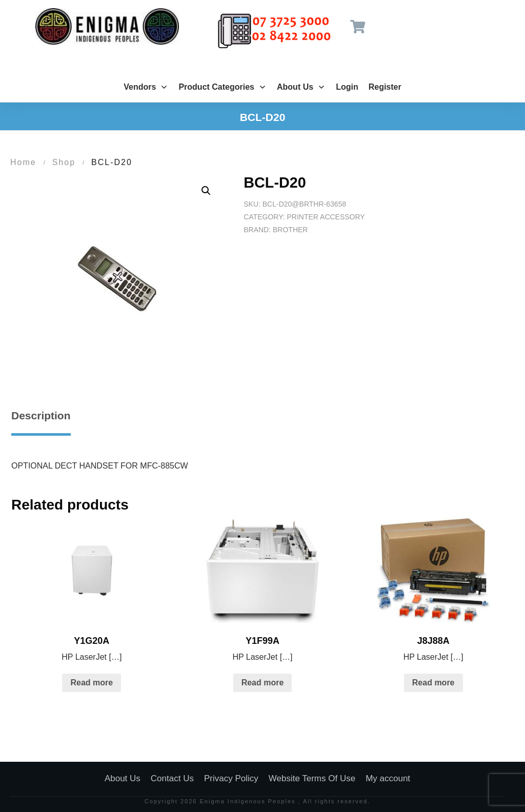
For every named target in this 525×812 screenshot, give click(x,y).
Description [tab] (41, 415)
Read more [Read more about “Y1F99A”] (263, 683)
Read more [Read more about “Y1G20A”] (92, 683)
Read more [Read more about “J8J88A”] (433, 683)
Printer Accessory (326, 217)
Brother (290, 230)
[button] (206, 191)
